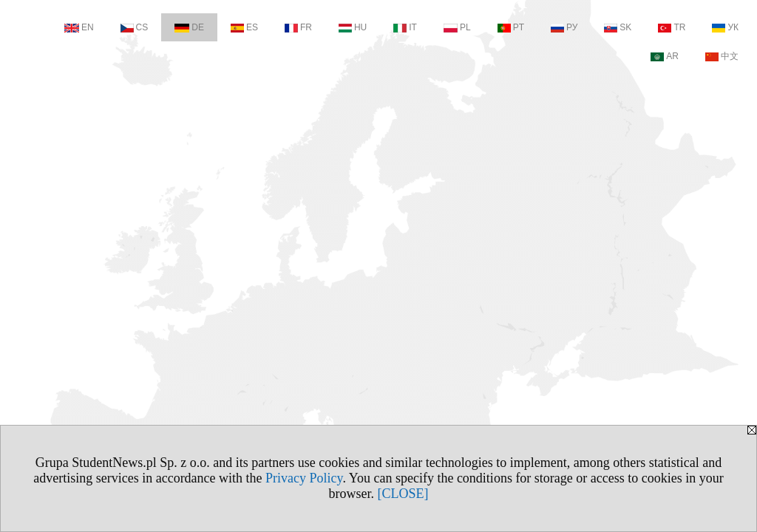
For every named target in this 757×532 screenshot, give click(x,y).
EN (79, 27)
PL (457, 27)
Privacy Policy (304, 478)
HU (353, 27)
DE (189, 27)
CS (135, 27)
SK (618, 27)
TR (672, 27)
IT (405, 27)
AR (665, 56)
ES (244, 27)
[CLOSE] (403, 494)
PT (511, 27)
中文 (722, 56)
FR (298, 27)
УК (725, 27)
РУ (564, 27)
